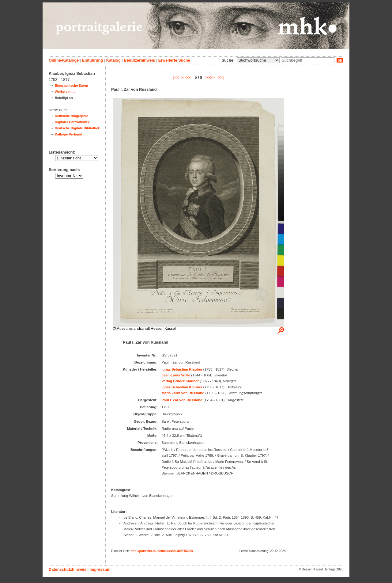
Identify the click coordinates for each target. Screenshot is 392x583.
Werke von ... (65, 92)
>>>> (210, 77)
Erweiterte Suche (174, 60)
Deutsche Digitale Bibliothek (77, 128)
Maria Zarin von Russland (183, 393)
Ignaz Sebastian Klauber (182, 369)
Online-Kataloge (64, 60)
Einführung (92, 60)
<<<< (187, 77)
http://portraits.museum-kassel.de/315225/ (162, 551)
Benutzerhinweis (139, 60)
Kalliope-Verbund (68, 134)
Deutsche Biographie (72, 116)
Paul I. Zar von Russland (182, 400)
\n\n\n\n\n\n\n (258, 60)
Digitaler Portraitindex (72, 122)
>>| (221, 77)
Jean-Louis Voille (176, 375)
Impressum (100, 569)
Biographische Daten (72, 86)
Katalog (113, 60)
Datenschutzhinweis (68, 569)
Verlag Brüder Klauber (180, 381)
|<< (176, 77)
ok (340, 60)
